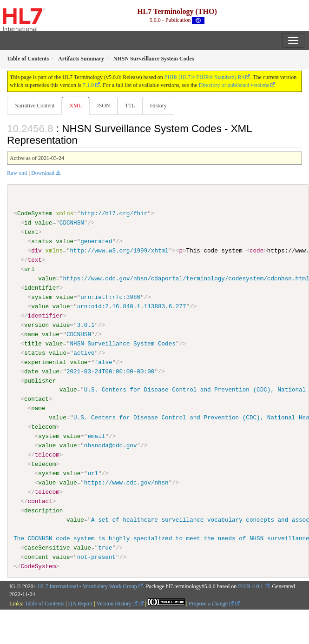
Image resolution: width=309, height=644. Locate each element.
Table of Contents (44, 603)
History (158, 106)
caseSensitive (47, 547)
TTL (130, 106)
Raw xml (17, 173)
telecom (43, 427)
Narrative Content (34, 106)
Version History (117, 603)
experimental (45, 362)
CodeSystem (35, 213)
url (30, 269)
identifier (42, 288)
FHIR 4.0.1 (250, 586)
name (31, 334)
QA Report (80, 603)
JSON (103, 106)
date (31, 371)
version (36, 325)
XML (76, 106)
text (31, 232)
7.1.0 (88, 85)
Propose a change (211, 603)
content (36, 557)
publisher (40, 380)
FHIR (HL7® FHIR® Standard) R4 (204, 77)
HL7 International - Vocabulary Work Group (88, 586)
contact (36, 399)
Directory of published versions (234, 85)
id (28, 223)
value (44, 223)
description (43, 510)
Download (43, 173)
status (42, 241)
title (33, 343)
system (42, 297)
